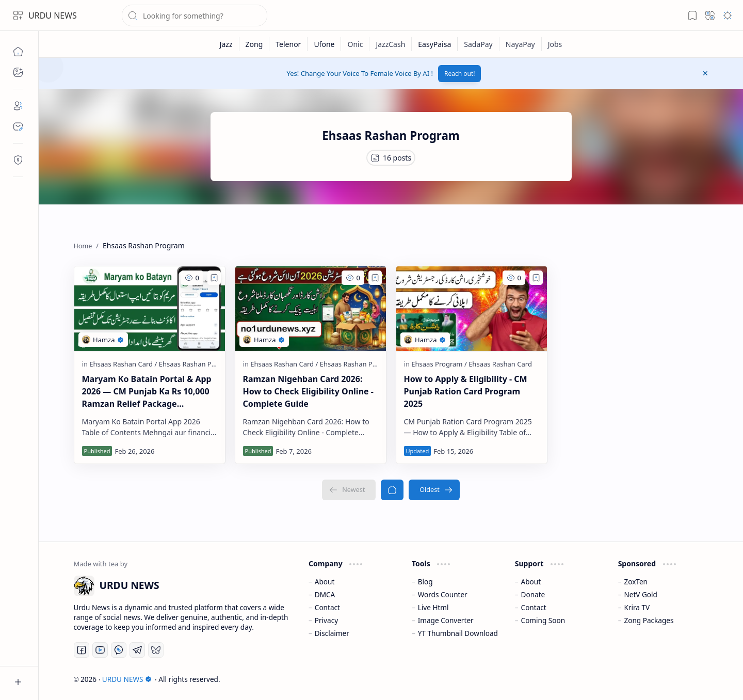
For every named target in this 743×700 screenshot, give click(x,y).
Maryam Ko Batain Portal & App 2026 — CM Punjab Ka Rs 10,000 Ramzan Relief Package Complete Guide (147, 392)
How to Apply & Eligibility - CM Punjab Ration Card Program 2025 (466, 391)
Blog (425, 582)
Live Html (433, 607)
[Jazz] (227, 44)
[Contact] (18, 126)
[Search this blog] (195, 15)
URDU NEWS (53, 15)
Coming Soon (543, 620)
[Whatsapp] (119, 650)
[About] (18, 106)
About (325, 582)
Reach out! (460, 74)
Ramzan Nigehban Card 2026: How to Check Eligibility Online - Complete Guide (308, 391)
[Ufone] (324, 44)
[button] (18, 15)
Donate (533, 594)
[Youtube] (100, 650)
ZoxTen (636, 582)
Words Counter (443, 594)
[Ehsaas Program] (439, 364)
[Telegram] (137, 650)
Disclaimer (332, 633)
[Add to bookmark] (214, 278)
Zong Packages (649, 620)
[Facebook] (82, 650)
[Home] (18, 52)
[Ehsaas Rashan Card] (123, 364)
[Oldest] (434, 490)
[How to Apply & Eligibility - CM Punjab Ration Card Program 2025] (472, 309)
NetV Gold (641, 594)
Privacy (326, 620)
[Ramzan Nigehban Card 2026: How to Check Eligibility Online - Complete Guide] (311, 309)
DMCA (325, 594)
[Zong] (255, 44)
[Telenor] (288, 44)
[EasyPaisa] (435, 44)
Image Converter (446, 620)
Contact (327, 607)
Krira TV (637, 607)
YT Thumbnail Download (458, 633)
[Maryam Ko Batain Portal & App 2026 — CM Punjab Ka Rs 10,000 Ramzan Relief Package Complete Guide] (150, 309)
